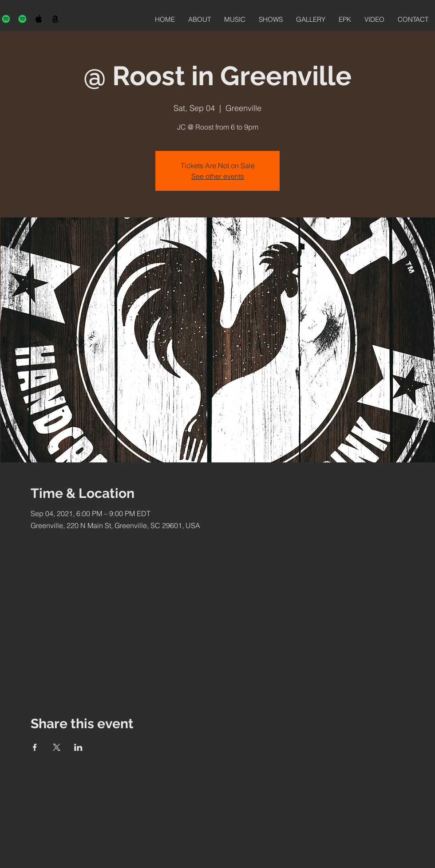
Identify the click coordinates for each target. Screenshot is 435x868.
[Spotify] (6, 19)
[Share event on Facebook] (35, 747)
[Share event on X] (57, 747)
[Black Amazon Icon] (55, 19)
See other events (218, 176)
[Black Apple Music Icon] (39, 19)
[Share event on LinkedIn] (78, 747)
